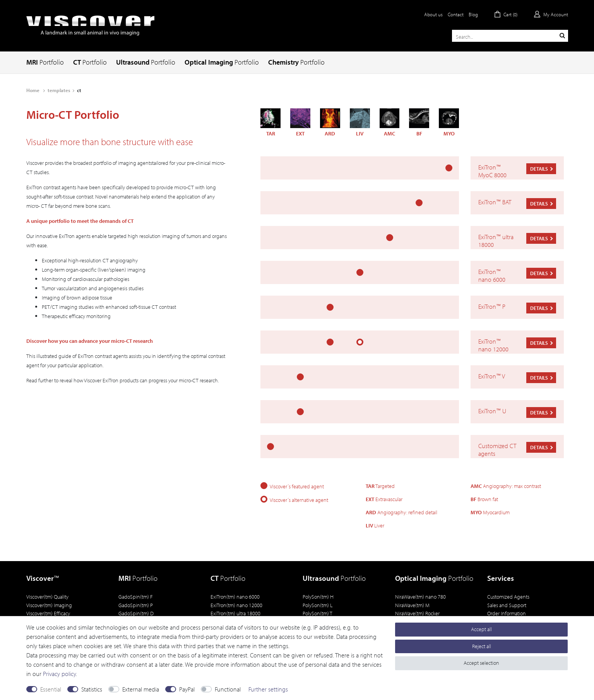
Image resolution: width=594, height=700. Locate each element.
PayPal (187, 689)
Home (33, 90)
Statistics (92, 689)
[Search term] (510, 36)
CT (90, 62)
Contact (456, 14)
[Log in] (551, 14)
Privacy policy (59, 674)
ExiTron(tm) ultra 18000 (235, 613)
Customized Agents (508, 596)
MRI (45, 62)
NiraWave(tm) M (412, 605)
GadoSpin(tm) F (135, 596)
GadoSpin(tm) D (136, 613)
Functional (228, 689)
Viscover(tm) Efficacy (48, 613)
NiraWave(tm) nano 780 (420, 596)
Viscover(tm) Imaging (49, 605)
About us (433, 14)
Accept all (481, 629)
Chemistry (296, 62)
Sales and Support (507, 605)
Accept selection (481, 663)
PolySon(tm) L (318, 605)
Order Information (507, 613)
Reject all (482, 646)
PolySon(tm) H (318, 596)
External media (141, 689)
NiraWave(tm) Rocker (417, 613)
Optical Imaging (222, 62)
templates (59, 90)
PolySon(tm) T (318, 613)
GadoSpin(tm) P (136, 605)
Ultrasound (146, 62)
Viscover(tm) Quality (47, 596)
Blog (473, 14)
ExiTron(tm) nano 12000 (236, 605)
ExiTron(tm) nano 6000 (235, 596)
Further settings (268, 689)
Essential (51, 689)
